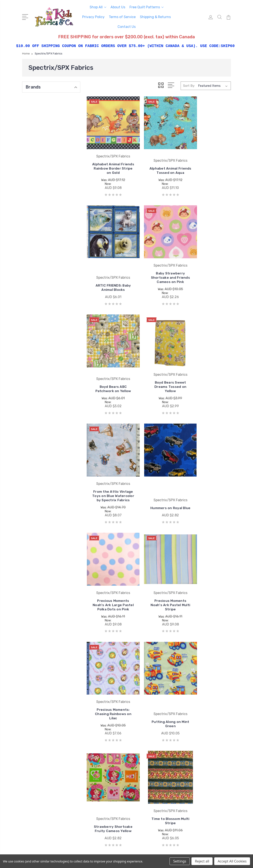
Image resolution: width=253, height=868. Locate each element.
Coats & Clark (142, 741)
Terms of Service (122, 17)
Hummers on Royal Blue (159, 386)
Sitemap (107, 853)
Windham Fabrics (144, 773)
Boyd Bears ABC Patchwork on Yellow (159, 270)
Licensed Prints (197, 748)
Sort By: (189, 86)
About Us (118, 7)
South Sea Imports (146, 748)
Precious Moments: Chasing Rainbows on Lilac (159, 477)
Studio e (138, 767)
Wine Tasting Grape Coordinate (159, 673)
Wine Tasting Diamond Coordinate (208, 584)
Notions (191, 773)
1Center (225, 853)
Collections (193, 761)
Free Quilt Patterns (147, 7)
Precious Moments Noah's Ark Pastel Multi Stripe (109, 477)
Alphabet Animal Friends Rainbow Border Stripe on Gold (109, 163)
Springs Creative (144, 761)
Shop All (98, 7)
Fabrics (190, 741)
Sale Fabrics (194, 767)
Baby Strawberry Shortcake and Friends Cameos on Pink (109, 268)
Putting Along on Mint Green (208, 487)
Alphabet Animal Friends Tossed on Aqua (159, 165)
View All (138, 780)
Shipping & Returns (155, 17)
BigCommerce (87, 853)
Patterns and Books (200, 780)
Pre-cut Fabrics (196, 754)
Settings (180, 861)
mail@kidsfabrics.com (44, 753)
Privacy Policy (93, 17)
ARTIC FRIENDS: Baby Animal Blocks (208, 175)
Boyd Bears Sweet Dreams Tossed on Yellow (208, 270)
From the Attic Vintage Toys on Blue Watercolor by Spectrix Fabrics (109, 374)
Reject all (202, 861)
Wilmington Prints (145, 754)
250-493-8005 (40, 745)
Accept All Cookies (232, 861)
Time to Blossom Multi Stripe (159, 576)
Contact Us (127, 27)
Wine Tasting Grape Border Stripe (109, 673)
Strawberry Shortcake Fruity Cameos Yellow (109, 582)
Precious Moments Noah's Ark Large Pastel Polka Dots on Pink (208, 374)
